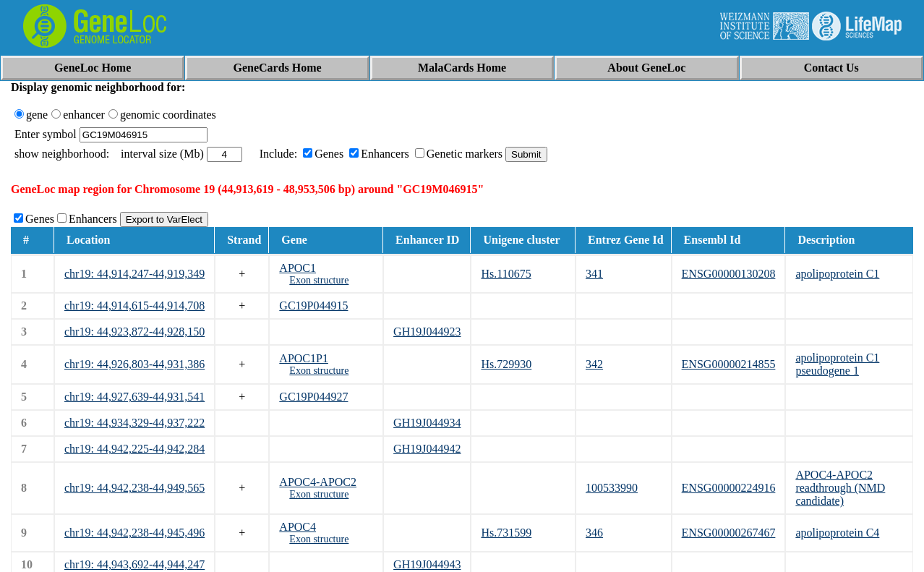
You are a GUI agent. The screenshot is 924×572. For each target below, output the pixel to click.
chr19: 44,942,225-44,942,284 (134, 449)
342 (594, 364)
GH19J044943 (427, 564)
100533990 (612, 488)
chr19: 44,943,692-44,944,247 (134, 564)
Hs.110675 (506, 274)
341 (594, 274)
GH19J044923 (427, 332)
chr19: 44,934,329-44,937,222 (134, 423)
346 (594, 533)
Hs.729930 (506, 364)
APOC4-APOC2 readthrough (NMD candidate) (840, 488)
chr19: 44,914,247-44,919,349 (134, 274)
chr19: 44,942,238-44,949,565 (134, 488)
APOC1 (298, 268)
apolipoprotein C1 (837, 274)
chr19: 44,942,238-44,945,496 (134, 533)
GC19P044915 (313, 306)
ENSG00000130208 (729, 274)
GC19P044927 (313, 397)
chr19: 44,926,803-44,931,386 (134, 364)
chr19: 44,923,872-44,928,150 (134, 332)
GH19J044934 (427, 423)
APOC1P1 (304, 358)
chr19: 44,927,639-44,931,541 (134, 397)
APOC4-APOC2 (318, 482)
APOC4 (298, 527)
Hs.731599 (506, 533)
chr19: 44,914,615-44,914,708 (134, 306)
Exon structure (319, 280)
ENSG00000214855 (729, 364)
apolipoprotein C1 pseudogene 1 (837, 364)
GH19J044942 (427, 449)
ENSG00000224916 (729, 488)
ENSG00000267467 (729, 533)
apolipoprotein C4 (837, 533)
